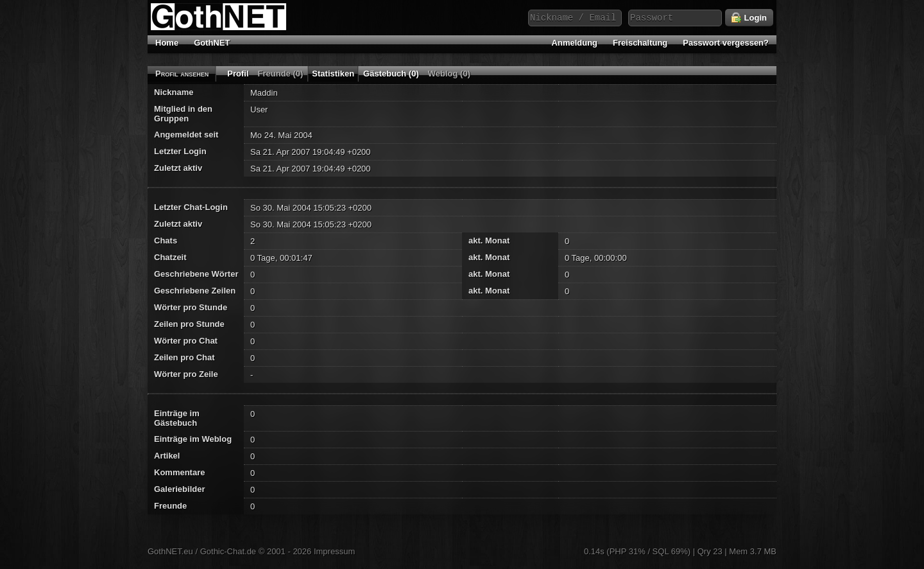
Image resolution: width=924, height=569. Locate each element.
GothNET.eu (170, 551)
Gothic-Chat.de (228, 551)
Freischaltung (640, 43)
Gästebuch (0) (391, 74)
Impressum (334, 551)
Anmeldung (575, 43)
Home (167, 43)
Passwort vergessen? (726, 43)
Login (749, 18)
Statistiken (333, 74)
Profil (238, 74)
